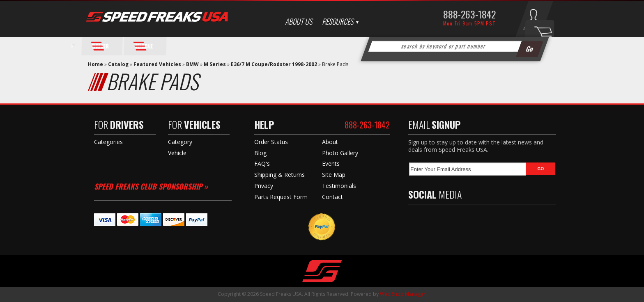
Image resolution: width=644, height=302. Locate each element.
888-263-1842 (469, 14)
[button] (455, 46)
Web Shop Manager (403, 294)
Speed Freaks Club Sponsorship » (151, 186)
